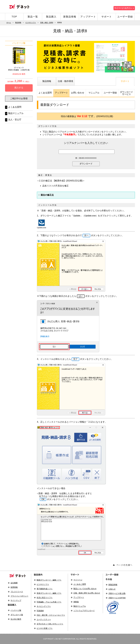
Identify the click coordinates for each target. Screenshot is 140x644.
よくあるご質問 (80, 584)
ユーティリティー (44, 620)
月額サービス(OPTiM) (117, 598)
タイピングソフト (44, 606)
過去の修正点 (47, 195)
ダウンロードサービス (126, 93)
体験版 (76, 602)
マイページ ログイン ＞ (124, 8)
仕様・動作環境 (65, 81)
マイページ (78, 580)
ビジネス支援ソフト (45, 628)
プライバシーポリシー (19, 596)
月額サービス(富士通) (117, 593)
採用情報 (14, 587)
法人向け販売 (16, 619)
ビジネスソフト (31, 23)
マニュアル (94, 93)
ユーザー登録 (125, 17)
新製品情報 (70, 17)
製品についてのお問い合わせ (85, 589)
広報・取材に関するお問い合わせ (87, 593)
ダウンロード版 (17, 615)
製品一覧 (33, 17)
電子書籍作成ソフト (45, 589)
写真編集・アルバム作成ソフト (49, 602)
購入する (19, 88)
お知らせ (112, 589)
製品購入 (51, 17)
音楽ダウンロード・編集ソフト (49, 593)
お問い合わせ (78, 93)
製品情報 (18, 23)
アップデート (88, 17)
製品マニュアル (16, 113)
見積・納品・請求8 (47, 23)
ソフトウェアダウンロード (84, 611)
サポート (107, 17)
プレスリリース (17, 592)
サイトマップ (16, 600)
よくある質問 (45, 93)
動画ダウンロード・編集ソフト (49, 580)
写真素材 (40, 611)
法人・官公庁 (15, 120)
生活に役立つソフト (45, 598)
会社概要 (14, 583)
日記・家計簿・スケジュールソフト (51, 615)
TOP (14, 17)
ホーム (9, 23)
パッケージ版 (16, 610)
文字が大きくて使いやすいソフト (50, 624)
